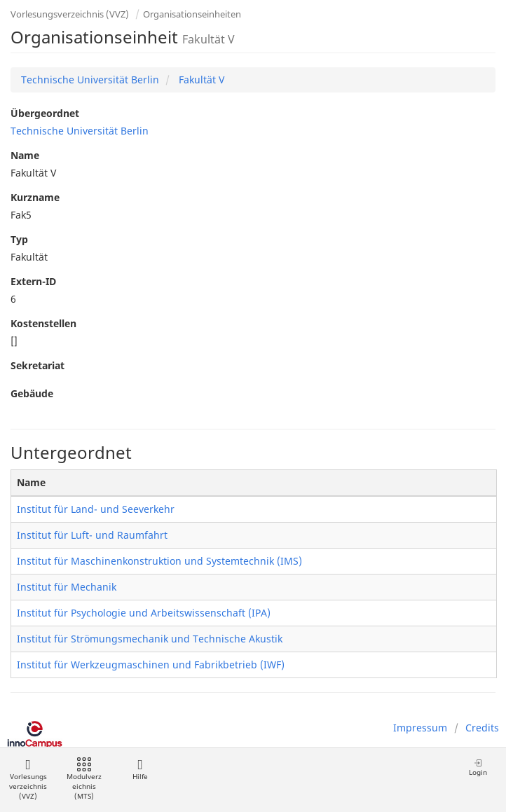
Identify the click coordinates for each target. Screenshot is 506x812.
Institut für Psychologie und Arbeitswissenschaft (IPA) (144, 613)
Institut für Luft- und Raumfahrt (92, 535)
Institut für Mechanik (67, 587)
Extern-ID (33, 281)
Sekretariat (37, 365)
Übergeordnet (45, 113)
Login (478, 768)
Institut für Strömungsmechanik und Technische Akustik (150, 639)
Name (25, 155)
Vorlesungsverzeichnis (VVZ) (70, 14)
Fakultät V (200, 80)
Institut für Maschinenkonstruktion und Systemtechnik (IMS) (159, 561)
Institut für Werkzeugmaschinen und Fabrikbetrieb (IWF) (151, 665)
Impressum (420, 728)
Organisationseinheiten (192, 14)
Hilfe (140, 770)
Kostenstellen (43, 323)
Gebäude (32, 393)
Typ (19, 239)
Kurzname (35, 197)
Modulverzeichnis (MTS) (84, 779)
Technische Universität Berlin (90, 80)
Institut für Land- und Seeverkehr (96, 509)
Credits (482, 728)
